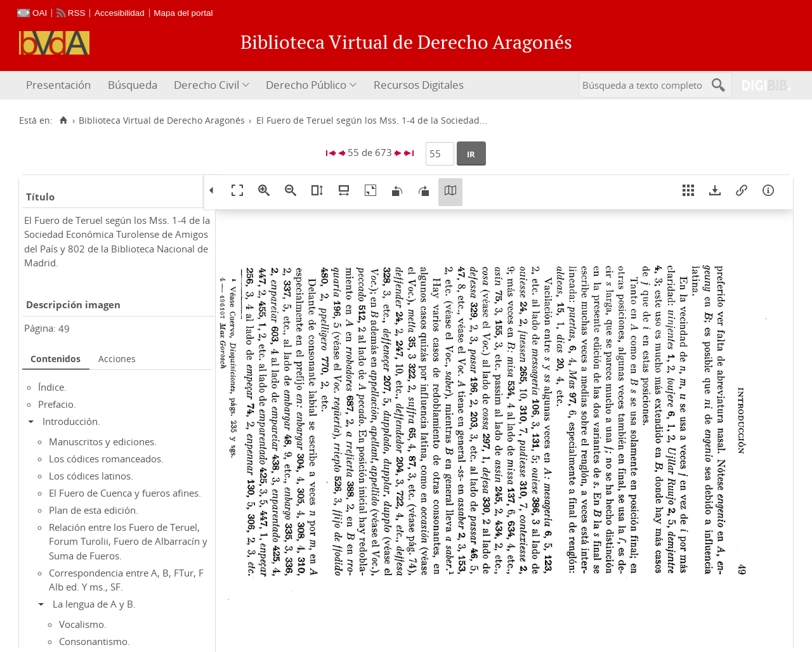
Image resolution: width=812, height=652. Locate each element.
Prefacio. (57, 404)
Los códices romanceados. (106, 459)
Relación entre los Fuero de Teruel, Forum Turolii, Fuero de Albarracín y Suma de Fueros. (128, 541)
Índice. (52, 387)
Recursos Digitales (419, 85)
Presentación (58, 85)
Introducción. (71, 421)
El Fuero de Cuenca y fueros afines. (125, 493)
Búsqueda (133, 85)
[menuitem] (60, 85)
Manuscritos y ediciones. (103, 441)
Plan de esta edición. (94, 510)
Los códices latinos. (91, 476)
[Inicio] (63, 121)
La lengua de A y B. (94, 604)
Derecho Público (306, 85)
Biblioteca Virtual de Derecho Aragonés (162, 121)
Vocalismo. (83, 624)
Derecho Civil (206, 85)
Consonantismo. (95, 641)
